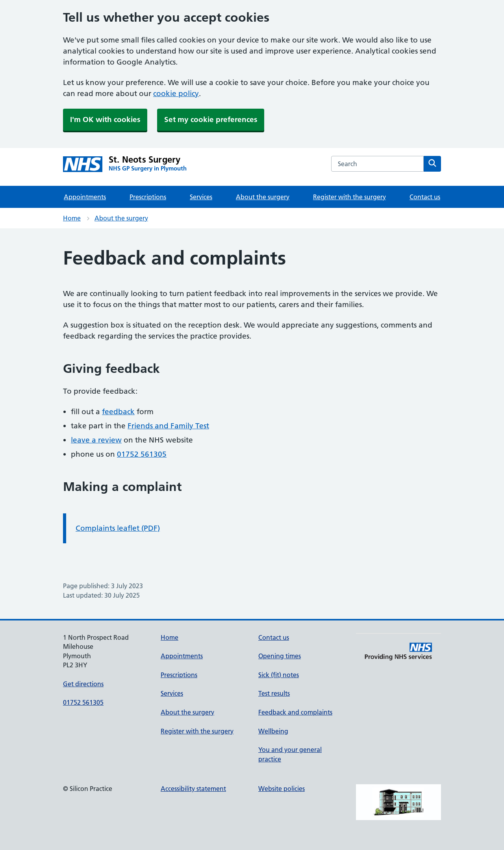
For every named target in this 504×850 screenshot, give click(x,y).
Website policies (282, 789)
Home (72, 218)
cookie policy (176, 94)
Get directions (83, 684)
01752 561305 (142, 454)
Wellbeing (273, 731)
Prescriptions (148, 197)
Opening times (280, 656)
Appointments (85, 197)
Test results (274, 693)
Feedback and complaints (295, 712)
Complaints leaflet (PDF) (118, 528)
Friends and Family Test (168, 426)
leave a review (96, 440)
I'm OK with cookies (105, 119)
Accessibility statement (193, 789)
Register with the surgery (349, 197)
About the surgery (263, 197)
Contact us (425, 197)
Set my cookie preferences (211, 119)
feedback (118, 412)
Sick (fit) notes (279, 675)
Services (201, 197)
